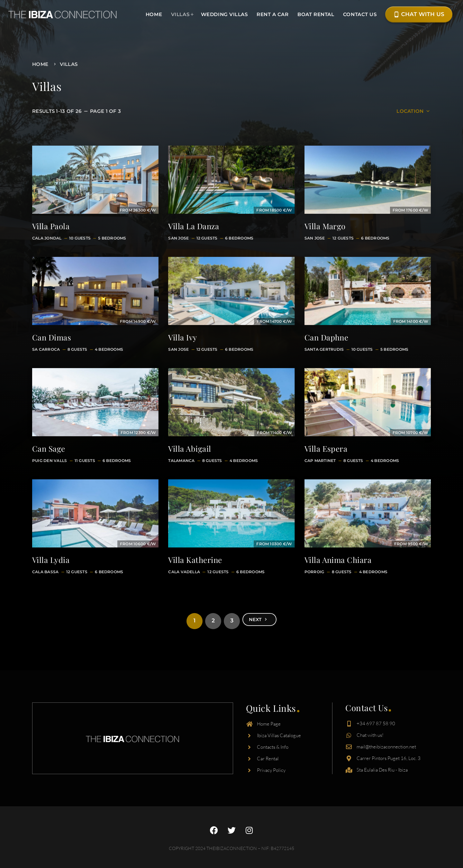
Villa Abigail (190, 448)
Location (414, 111)
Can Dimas (52, 337)
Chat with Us (419, 14)
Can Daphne (327, 337)
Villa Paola (51, 226)
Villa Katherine (195, 560)
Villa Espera (326, 448)
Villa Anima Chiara (338, 560)
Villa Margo (325, 226)
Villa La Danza (194, 226)
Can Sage (49, 448)
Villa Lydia (51, 560)
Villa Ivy (182, 337)
